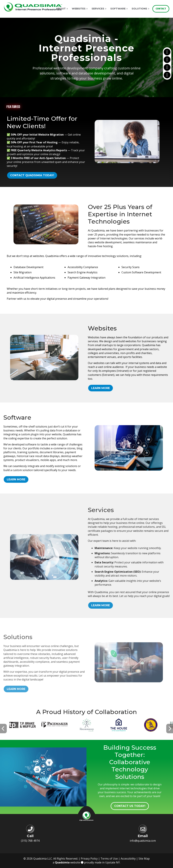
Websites (79, 9)
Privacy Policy (89, 859)
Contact (161, 9)
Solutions (139, 9)
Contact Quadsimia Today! (32, 175)
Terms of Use (109, 859)
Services (98, 9)
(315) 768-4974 (30, 841)
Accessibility (128, 859)
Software (118, 9)
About (61, 9)
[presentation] (3, 729)
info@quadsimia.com (143, 841)
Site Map (144, 859)
